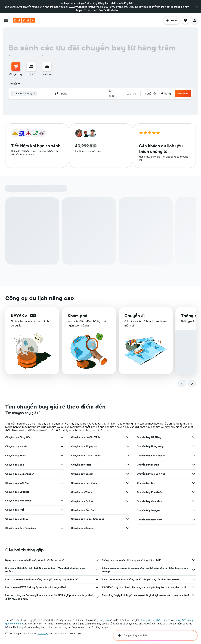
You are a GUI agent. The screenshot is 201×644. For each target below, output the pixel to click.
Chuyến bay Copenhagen (20, 474)
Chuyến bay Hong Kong (150, 446)
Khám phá (77, 316)
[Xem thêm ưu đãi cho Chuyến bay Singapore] (128, 446)
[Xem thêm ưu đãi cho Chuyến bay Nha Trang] (62, 501)
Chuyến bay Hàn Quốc (84, 483)
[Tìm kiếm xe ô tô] (47, 67)
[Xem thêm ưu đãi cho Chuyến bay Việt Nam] (62, 483)
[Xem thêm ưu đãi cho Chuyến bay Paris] (128, 465)
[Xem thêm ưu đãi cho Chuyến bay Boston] (128, 474)
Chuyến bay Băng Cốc (18, 437)
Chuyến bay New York (149, 520)
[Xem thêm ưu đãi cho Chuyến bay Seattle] (128, 528)
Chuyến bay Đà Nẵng (149, 437)
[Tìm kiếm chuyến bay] (16, 67)
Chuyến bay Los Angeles (151, 455)
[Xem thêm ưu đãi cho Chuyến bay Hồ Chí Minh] (128, 437)
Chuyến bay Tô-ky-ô (148, 510)
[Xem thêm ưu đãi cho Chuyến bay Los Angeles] (194, 455)
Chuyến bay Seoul (16, 455)
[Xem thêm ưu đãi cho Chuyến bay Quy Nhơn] (194, 501)
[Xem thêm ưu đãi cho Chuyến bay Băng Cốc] (62, 437)
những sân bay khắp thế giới (155, 620)
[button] (197, 7)
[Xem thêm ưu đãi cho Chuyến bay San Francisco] (62, 528)
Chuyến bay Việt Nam (18, 483)
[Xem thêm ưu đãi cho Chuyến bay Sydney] (62, 519)
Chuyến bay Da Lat (82, 501)
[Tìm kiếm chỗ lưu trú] (31, 67)
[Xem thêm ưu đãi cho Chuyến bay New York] (194, 520)
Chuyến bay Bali (15, 465)
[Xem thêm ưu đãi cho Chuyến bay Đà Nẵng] (194, 437)
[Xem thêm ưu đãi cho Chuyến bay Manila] (194, 465)
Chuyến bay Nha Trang (18, 501)
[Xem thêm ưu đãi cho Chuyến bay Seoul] (62, 455)
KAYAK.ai (20, 316)
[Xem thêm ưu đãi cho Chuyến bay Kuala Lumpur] (128, 455)
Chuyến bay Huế (15, 510)
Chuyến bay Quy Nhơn (150, 501)
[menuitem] (16, 69)
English (128, 3)
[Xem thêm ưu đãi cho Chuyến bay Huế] (62, 510)
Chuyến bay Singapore (84, 446)
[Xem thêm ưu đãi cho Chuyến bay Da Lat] (128, 501)
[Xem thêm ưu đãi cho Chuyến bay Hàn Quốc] (128, 483)
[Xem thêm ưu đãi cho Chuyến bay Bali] (62, 465)
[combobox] (14, 84)
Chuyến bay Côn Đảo (83, 510)
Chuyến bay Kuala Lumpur (86, 455)
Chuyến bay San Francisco (21, 528)
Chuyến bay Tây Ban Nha (151, 474)
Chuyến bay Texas (81, 492)
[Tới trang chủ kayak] (24, 20)
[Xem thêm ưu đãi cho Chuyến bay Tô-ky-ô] (194, 510)
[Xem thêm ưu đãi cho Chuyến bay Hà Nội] (62, 446)
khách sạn (43, 633)
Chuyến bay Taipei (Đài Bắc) (87, 519)
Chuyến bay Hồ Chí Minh (85, 437)
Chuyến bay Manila (148, 465)
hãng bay (104, 620)
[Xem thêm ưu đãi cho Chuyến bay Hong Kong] (194, 446)
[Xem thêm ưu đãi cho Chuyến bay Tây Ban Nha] (194, 474)
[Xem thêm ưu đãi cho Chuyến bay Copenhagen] (62, 474)
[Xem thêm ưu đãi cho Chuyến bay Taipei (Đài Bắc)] (128, 519)
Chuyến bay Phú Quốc (150, 492)
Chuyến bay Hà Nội (16, 446)
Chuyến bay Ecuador (17, 492)
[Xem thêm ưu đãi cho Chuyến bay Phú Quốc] (194, 492)
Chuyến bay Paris (81, 465)
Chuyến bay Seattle (82, 528)
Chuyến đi (134, 316)
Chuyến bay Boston (82, 474)
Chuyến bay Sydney (17, 519)
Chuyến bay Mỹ (146, 483)
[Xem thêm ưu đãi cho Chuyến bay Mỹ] (194, 483)
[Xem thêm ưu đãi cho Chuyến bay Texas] (128, 492)
